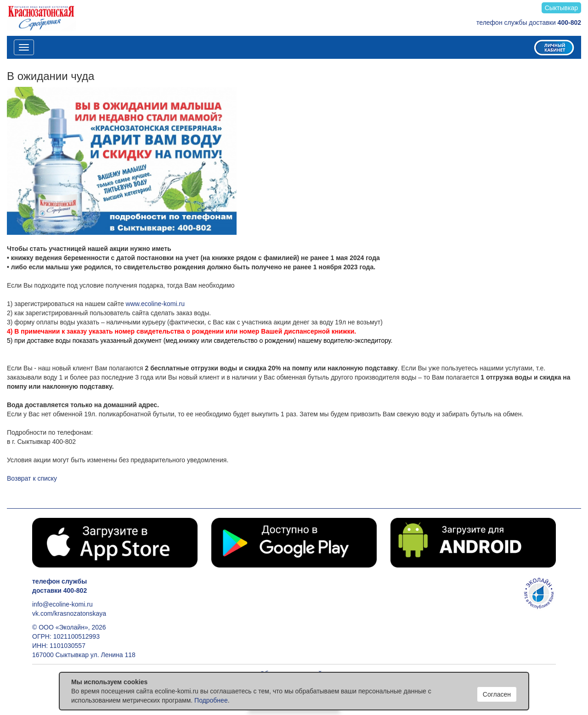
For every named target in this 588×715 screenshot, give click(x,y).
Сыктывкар (561, 8)
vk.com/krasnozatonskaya (69, 613)
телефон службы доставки (529, 23)
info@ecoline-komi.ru (62, 604)
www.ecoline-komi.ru (155, 304)
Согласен (497, 694)
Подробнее (211, 700)
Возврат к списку (32, 478)
